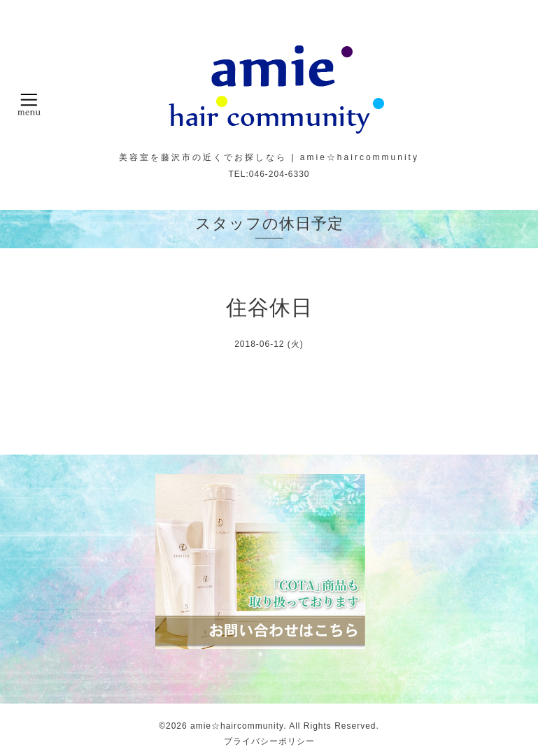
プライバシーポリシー (269, 741)
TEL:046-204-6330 (269, 174)
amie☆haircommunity (237, 726)
